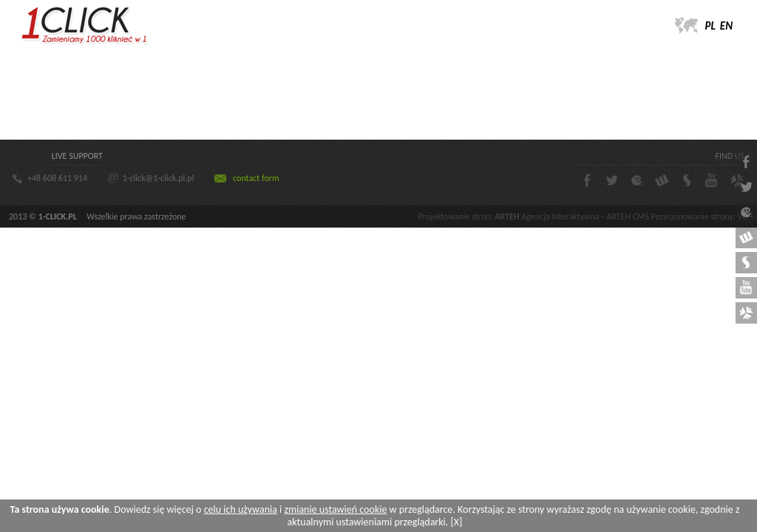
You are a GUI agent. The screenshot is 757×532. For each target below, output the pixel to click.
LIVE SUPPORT (77, 156)
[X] (457, 522)
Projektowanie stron (454, 216)
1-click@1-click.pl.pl (159, 178)
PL (710, 26)
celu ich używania (241, 509)
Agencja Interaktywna (560, 216)
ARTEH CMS (627, 216)
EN (726, 26)
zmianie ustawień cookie (335, 509)
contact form (256, 178)
